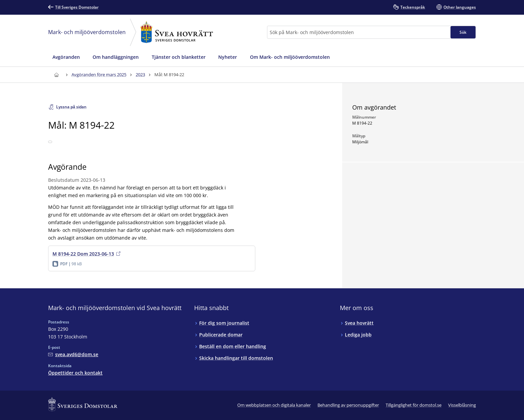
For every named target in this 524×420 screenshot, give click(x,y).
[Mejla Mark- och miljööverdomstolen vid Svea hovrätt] (73, 354)
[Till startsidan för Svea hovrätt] (56, 75)
